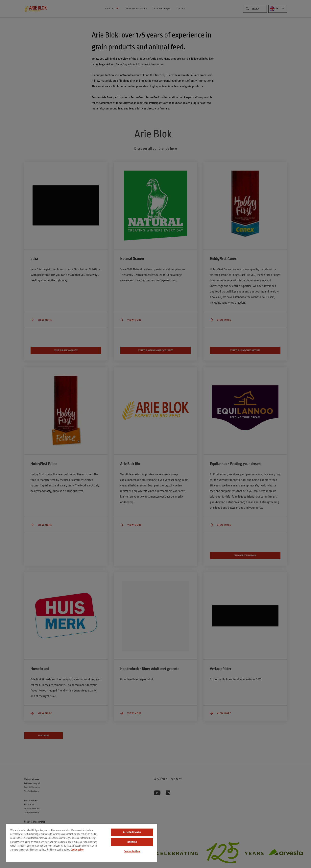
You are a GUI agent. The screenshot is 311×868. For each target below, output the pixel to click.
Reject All (132, 842)
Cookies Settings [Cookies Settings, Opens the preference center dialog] (132, 852)
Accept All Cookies (132, 832)
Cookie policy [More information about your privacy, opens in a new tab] (77, 850)
